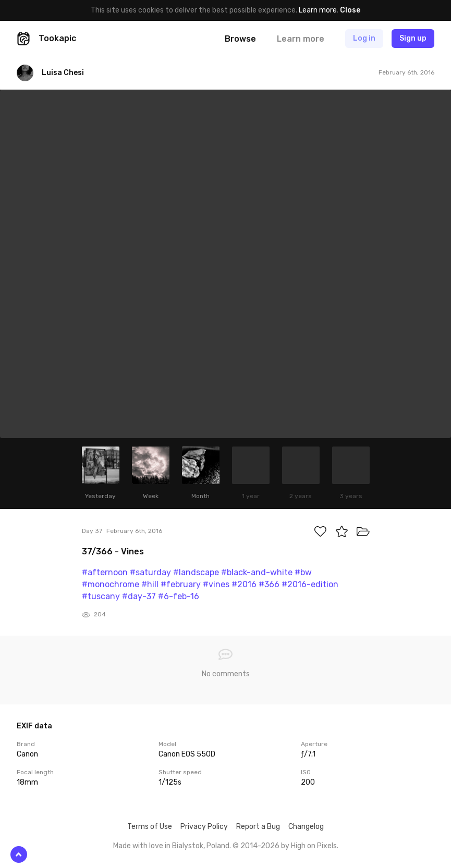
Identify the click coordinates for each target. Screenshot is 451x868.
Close (350, 10)
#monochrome (111, 584)
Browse (240, 39)
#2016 (244, 584)
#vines (216, 584)
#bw (303, 572)
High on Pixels (314, 846)
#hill (150, 584)
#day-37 (139, 596)
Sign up (413, 38)
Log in (364, 38)
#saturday (150, 572)
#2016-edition (310, 584)
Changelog (306, 827)
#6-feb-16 (179, 596)
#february (181, 584)
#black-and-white (257, 572)
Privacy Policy (204, 827)
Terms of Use (150, 827)
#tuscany (101, 596)
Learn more (318, 10)
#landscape (196, 572)
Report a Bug (258, 827)
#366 (269, 584)
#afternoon (105, 572)
